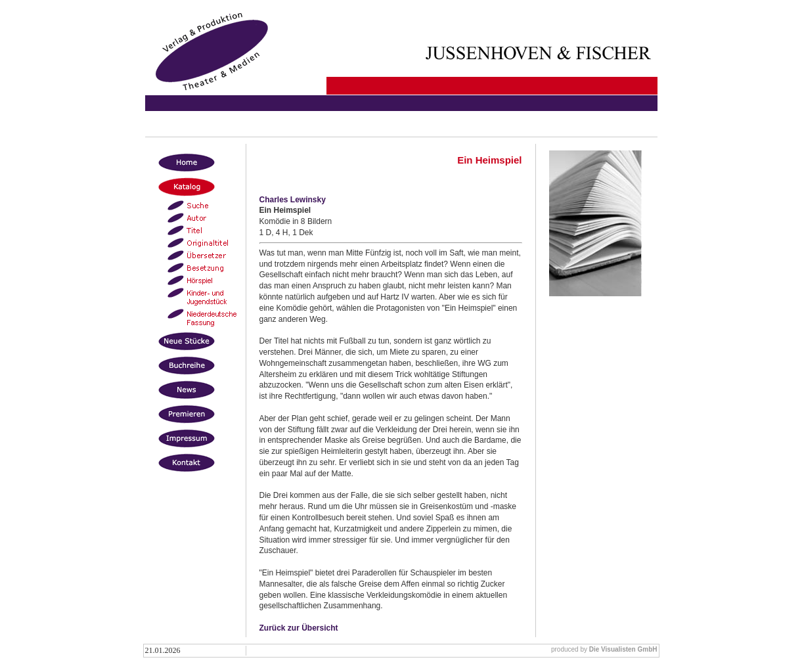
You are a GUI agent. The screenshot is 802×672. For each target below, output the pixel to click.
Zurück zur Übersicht (299, 628)
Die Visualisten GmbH (623, 649)
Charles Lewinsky (293, 200)
